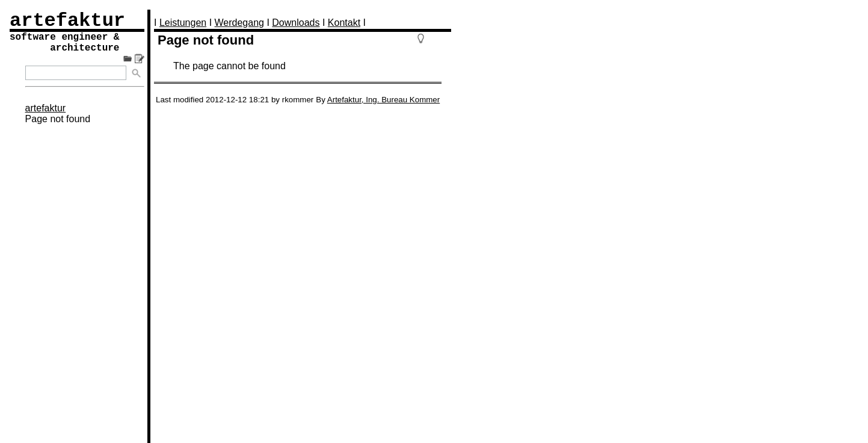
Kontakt (344, 23)
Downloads (296, 23)
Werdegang (239, 23)
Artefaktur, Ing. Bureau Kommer (383, 100)
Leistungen (183, 23)
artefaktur (46, 108)
